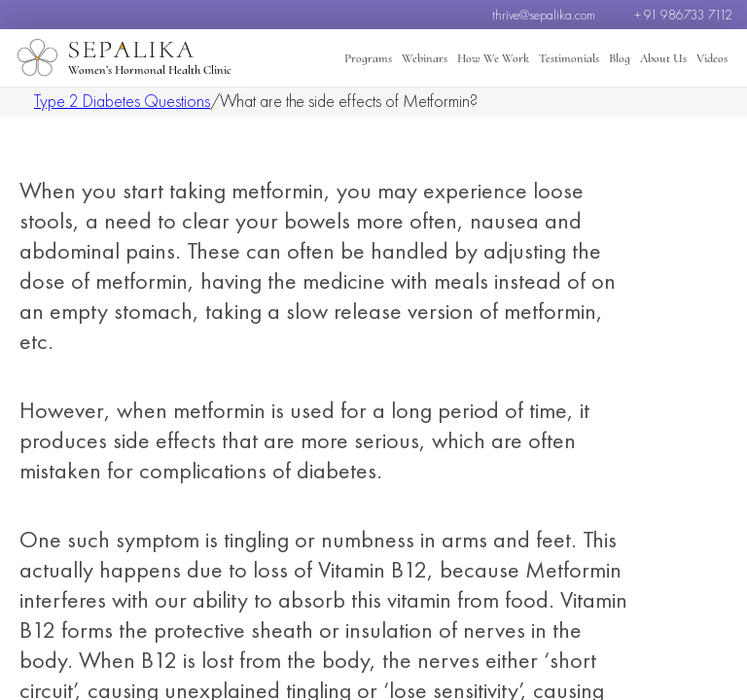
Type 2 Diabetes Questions (122, 101)
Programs (368, 58)
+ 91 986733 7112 (683, 15)
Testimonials (569, 58)
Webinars (425, 58)
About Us (663, 58)
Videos (712, 58)
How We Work (493, 58)
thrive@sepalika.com (544, 15)
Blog (620, 58)
